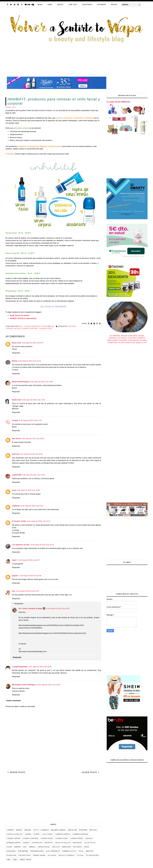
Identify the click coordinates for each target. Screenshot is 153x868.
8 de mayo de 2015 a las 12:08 (34, 400)
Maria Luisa (17, 343)
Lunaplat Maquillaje (20, 667)
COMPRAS (10, 830)
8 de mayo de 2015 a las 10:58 (42, 382)
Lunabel (15, 420)
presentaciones (37, 851)
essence (26, 843)
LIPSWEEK (102, 5)
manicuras (67, 847)
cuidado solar (62, 838)
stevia (81, 851)
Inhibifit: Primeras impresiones (23, 318)
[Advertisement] (53, 799)
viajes (15, 860)
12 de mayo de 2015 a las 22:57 (27, 591)
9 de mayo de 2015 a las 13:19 (33, 475)
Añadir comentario (14, 701)
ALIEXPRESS (87, 5)
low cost (56, 847)
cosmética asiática (62, 834)
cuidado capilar (13, 329)
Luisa (14, 490)
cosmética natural (80, 834)
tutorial (80, 855)
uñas (8, 860)
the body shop (25, 855)
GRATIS (60, 5)
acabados (45, 830)
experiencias (37, 843)
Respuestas (19, 604)
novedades (11, 851)
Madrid (19, 830)
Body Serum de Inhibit (20, 315)
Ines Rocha (16, 439)
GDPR (50, 5)
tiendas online (39, 855)
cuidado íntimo (77, 838)
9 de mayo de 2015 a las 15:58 (28, 490)
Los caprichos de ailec (21, 545)
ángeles (15, 576)
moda (87, 847)
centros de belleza (14, 834)
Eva (13, 591)
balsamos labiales (58, 830)
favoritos (49, 843)
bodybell (72, 326)
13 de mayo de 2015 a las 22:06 (40, 667)
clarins (28, 834)
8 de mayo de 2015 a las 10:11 (30, 361)
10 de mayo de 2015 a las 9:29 (32, 506)
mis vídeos (78, 847)
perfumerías (23, 851)
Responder (16, 353)
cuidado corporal (30, 329)
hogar (9, 847)
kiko (25, 847)
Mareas (15, 361)
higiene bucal (90, 843)
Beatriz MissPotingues (21, 382)
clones (36, 834)
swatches (90, 851)
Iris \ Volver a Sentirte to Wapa (30, 609)
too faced (52, 855)
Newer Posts (16, 772)
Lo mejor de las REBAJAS (118, 102)
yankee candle (26, 860)
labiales (32, 847)
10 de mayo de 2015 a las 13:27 (38, 521)
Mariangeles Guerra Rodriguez (24, 685)
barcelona (73, 830)
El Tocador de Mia (19, 521)
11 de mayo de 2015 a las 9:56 (30, 576)
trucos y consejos (66, 855)
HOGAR (114, 5)
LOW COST (73, 5)
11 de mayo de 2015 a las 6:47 (29, 560)
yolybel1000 (17, 475)
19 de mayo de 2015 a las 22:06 (48, 685)
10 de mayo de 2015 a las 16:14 (42, 545)
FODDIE (125, 5)
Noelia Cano (17, 400)
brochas (93, 830)
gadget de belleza (63, 843)
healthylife (77, 843)
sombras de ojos (69, 851)
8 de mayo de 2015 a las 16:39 (33, 439)
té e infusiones (92, 855)
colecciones (47, 834)
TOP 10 (36, 830)
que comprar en (53, 851)
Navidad (28, 830)
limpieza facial (44, 847)
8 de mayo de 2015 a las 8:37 (33, 343)
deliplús (89, 838)
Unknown (16, 454)
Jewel (14, 560)
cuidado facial (46, 329)
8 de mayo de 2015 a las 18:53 (31, 454)
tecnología (11, 855)
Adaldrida (16, 506)
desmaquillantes (14, 843)
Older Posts (91, 772)
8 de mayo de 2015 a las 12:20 (30, 420)
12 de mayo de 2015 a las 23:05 (58, 609)
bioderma (83, 830)
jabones (18, 847)
